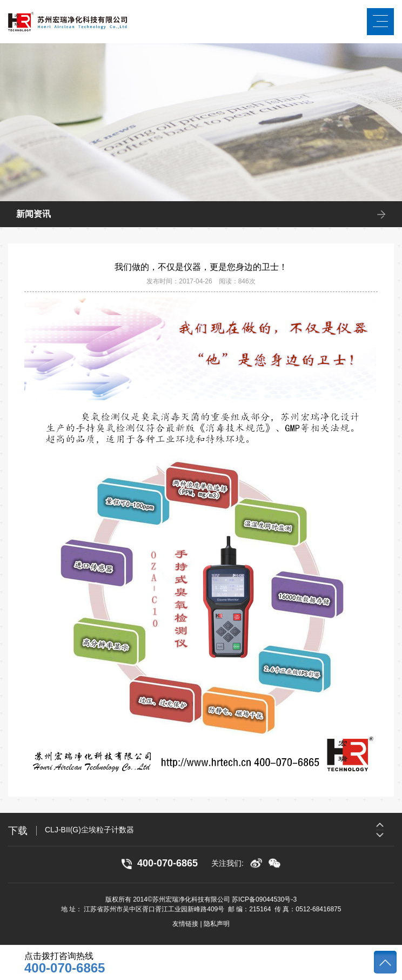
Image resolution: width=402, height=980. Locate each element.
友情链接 (185, 924)
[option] (219, 830)
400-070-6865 (65, 968)
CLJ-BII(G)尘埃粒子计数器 (89, 830)
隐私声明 (217, 924)
